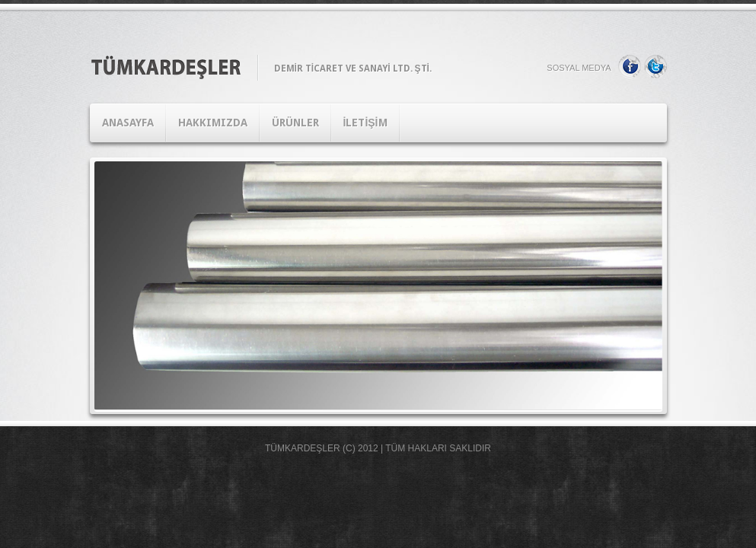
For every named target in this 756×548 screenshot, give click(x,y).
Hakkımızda (213, 123)
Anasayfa (128, 123)
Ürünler (295, 123)
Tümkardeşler (303, 448)
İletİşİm (365, 123)
